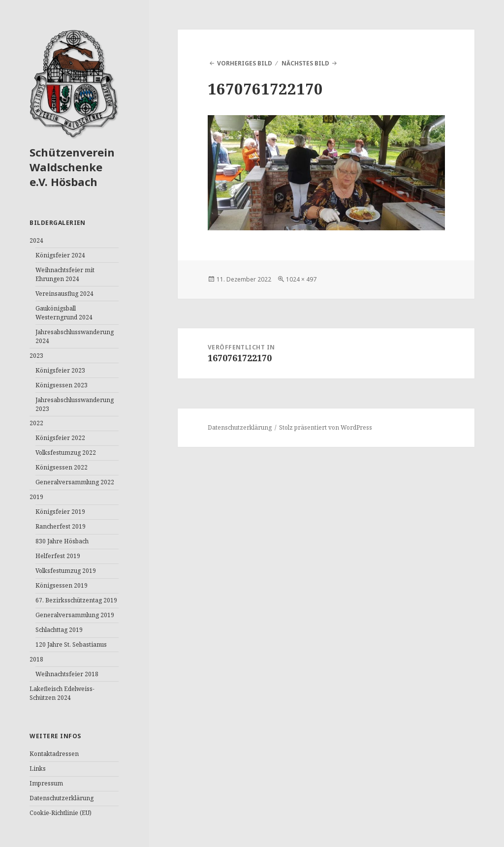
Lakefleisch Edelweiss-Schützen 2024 (62, 693)
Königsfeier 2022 (60, 438)
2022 (36, 423)
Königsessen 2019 (62, 585)
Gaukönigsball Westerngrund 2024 (64, 313)
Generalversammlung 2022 (75, 482)
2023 (36, 356)
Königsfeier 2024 (60, 255)
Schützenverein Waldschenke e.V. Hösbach (72, 167)
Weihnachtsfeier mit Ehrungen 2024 (65, 274)
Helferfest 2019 (58, 556)
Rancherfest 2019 (61, 526)
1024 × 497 (301, 279)
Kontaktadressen (54, 754)
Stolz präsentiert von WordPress (326, 427)
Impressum (46, 783)
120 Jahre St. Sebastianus (71, 644)
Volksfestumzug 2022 (66, 453)
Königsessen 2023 (62, 385)
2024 (36, 240)
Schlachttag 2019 (59, 630)
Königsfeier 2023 (60, 370)
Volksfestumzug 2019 (66, 571)
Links (38, 769)
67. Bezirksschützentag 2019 (76, 600)
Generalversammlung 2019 (75, 615)
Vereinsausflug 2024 (64, 294)
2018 (36, 659)
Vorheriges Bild (245, 63)
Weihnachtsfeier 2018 (67, 674)
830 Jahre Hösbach (62, 541)
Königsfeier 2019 (60, 512)
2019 (36, 497)
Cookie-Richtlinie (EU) (61, 813)
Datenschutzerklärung (62, 798)
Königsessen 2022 (62, 467)
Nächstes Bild (305, 63)
